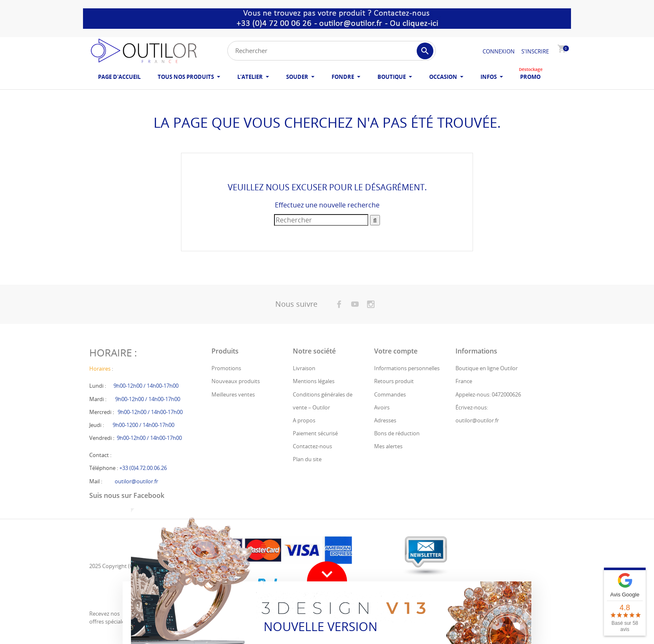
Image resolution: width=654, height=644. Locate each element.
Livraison (304, 368)
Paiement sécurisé (315, 433)
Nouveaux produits (236, 381)
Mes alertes (388, 446)
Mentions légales (314, 381)
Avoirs (382, 407)
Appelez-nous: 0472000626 (488, 394)
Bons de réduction (397, 433)
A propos (304, 420)
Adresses (385, 420)
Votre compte (396, 351)
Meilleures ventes (233, 394)
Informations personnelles (407, 368)
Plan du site (307, 459)
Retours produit (394, 381)
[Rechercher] (332, 51)
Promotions (226, 368)
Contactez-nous (312, 446)
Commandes (390, 394)
